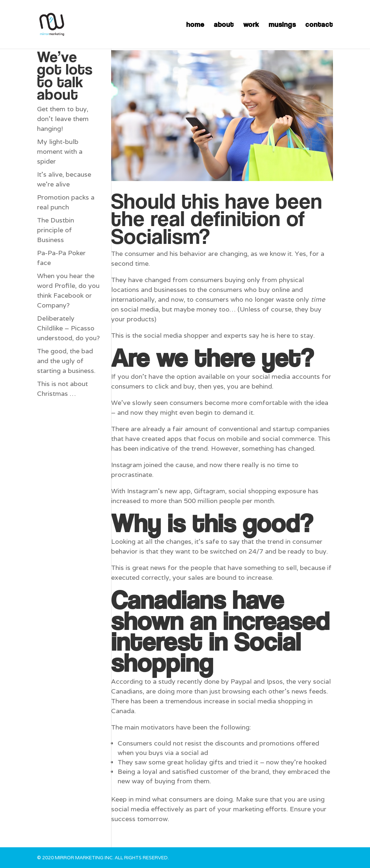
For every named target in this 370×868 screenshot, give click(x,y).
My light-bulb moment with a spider (60, 151)
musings (282, 25)
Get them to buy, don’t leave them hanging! (63, 119)
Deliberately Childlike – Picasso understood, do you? (68, 328)
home (195, 25)
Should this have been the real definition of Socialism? (217, 218)
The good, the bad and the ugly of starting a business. (66, 361)
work (251, 25)
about (224, 25)
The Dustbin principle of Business (56, 230)
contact (319, 25)
